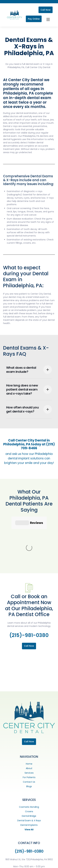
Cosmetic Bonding (29, 760)
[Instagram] (14, 864)
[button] (48, 19)
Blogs (29, 740)
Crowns (29, 765)
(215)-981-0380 (29, 588)
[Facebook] (8, 864)
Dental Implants (29, 778)
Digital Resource (43, 864)
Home (29, 717)
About (29, 722)
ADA (32, 858)
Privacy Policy (21, 858)
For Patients (29, 731)
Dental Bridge (29, 769)
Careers (40, 858)
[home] (14, 15)
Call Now (46, 10)
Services (29, 726)
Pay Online (34, 19)
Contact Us (29, 735)
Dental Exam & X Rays (29, 774)
